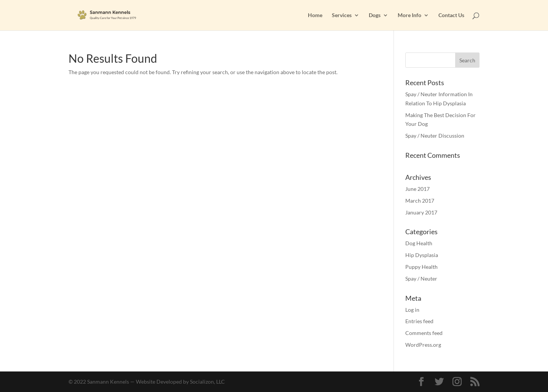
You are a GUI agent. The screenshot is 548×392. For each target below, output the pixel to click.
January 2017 (421, 212)
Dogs (375, 15)
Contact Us (451, 15)
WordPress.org (423, 345)
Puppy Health (421, 267)
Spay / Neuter (421, 279)
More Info (409, 15)
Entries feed (419, 321)
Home (315, 15)
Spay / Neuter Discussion (435, 136)
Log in (412, 310)
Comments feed (424, 333)
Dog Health (419, 243)
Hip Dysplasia (422, 255)
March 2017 (420, 201)
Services (342, 15)
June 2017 (417, 189)
